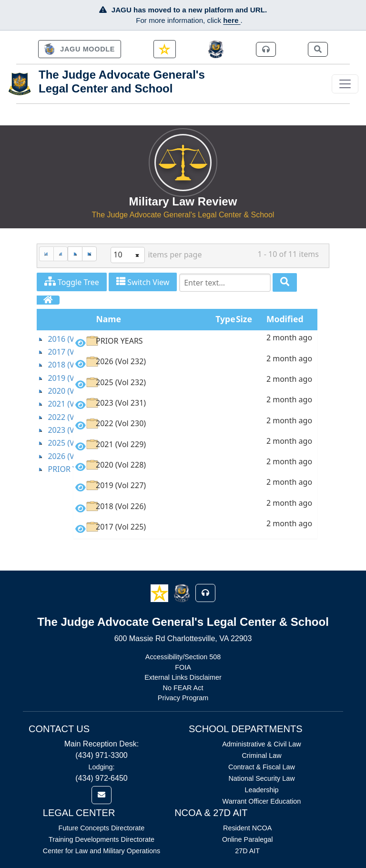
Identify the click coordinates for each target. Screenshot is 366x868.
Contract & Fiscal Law (262, 767)
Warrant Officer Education (262, 801)
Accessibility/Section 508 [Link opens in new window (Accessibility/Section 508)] (183, 657)
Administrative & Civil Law (262, 744)
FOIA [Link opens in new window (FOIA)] (183, 667)
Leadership (261, 790)
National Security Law (261, 778)
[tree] (55, 404)
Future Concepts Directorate (102, 828)
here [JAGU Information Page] (232, 20)
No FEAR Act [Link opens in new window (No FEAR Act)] (183, 688)
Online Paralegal (247, 839)
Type (225, 319)
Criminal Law (261, 756)
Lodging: (101, 767)
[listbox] (128, 255)
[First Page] (46, 254)
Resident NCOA (247, 828)
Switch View (143, 282)
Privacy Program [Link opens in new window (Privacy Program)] (183, 698)
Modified (285, 319)
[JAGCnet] (216, 49)
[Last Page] (89, 254)
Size (244, 319)
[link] (80, 49)
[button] (160, 592)
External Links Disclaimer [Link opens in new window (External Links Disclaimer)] (183, 677)
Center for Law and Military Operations (102, 851)
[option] (195, 342)
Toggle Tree (72, 282)
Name (109, 319)
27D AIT (247, 851)
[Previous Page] (61, 254)
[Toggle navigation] (345, 84)
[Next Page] (75, 254)
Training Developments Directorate (102, 839)
